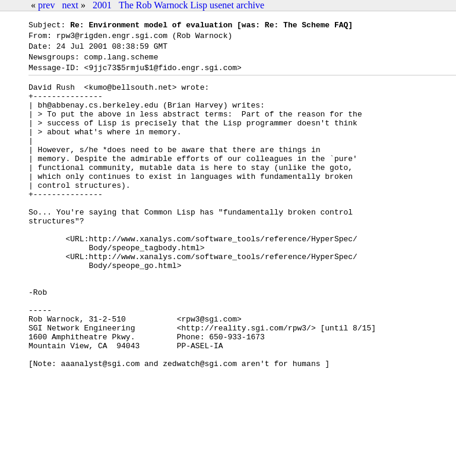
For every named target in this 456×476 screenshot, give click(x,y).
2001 (102, 5)
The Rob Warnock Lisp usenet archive (191, 5)
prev (46, 5)
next (70, 5)
